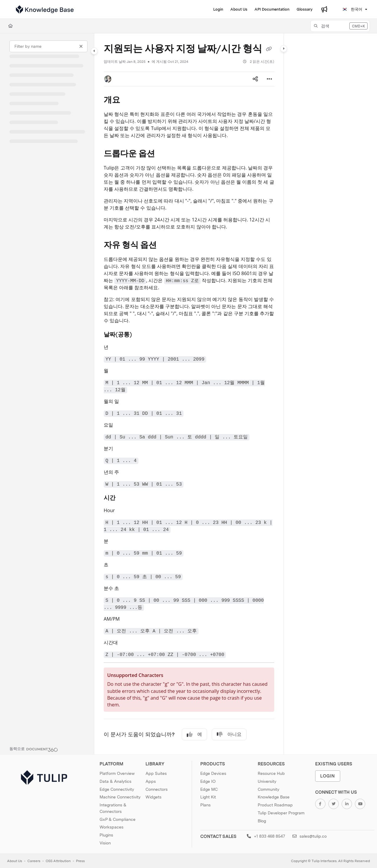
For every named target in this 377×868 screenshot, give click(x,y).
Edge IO (208, 781)
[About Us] (239, 9)
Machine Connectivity (120, 797)
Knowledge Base (274, 797)
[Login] (218, 9)
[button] (340, 26)
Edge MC (209, 789)
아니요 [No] (229, 734)
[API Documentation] (272, 9)
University (267, 781)
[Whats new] (324, 9)
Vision (105, 843)
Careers (34, 861)
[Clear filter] (81, 46)
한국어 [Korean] (352, 9)
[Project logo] (45, 9)
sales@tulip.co (310, 836)
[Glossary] (305, 9)
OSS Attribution (58, 861)
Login (328, 776)
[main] (189, 394)
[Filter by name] (48, 46)
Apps (151, 781)
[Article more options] (269, 79)
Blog (262, 821)
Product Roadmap (275, 805)
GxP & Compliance (118, 819)
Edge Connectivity (117, 789)
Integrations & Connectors (113, 808)
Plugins (106, 835)
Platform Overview (117, 773)
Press (80, 861)
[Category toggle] (94, 51)
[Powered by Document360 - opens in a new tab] (34, 749)
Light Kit (208, 797)
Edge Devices (213, 773)
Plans (205, 805)
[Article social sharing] (255, 79)
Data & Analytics (115, 781)
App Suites (156, 773)
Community (268, 789)
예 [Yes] (194, 734)
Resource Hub (271, 773)
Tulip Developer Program (281, 813)
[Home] (10, 26)
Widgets (153, 797)
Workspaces (111, 827)
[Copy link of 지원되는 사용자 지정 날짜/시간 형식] (269, 50)
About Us (15, 861)
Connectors (157, 789)
